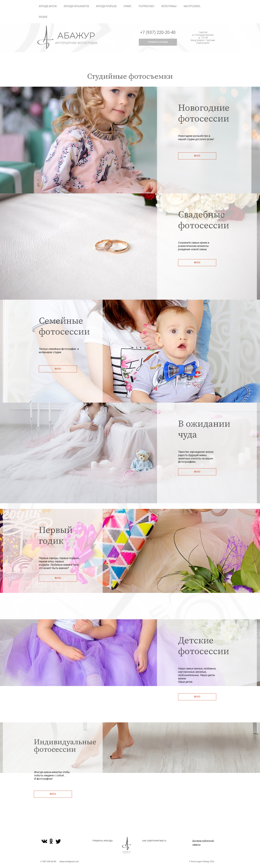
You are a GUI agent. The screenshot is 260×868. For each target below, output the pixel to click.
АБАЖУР (76, 36)
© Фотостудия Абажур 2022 (202, 862)
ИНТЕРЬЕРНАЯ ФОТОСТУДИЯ (76, 43)
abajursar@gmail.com (69, 862)
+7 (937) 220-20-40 (158, 32)
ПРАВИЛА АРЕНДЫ (102, 841)
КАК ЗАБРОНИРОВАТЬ (154, 841)
